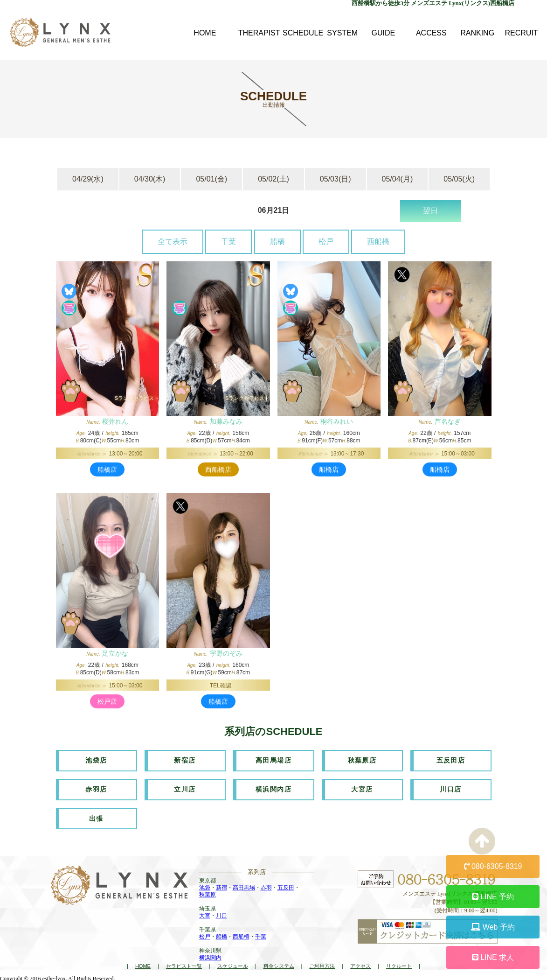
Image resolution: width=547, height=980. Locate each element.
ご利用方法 (322, 964)
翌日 (430, 211)
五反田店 (451, 760)
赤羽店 (96, 789)
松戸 (326, 241)
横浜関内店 (273, 789)
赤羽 (266, 886)
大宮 (205, 914)
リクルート (399, 964)
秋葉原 (208, 893)
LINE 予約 (493, 897)
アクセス (360, 964)
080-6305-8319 (493, 866)
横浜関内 (210, 956)
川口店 (450, 789)
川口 (222, 914)
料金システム (279, 964)
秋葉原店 (362, 760)
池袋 (205, 886)
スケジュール (233, 964)
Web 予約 (493, 927)
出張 (96, 817)
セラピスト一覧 (184, 964)
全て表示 (173, 241)
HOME (143, 964)
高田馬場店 (273, 760)
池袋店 (96, 760)
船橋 (277, 241)
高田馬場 (244, 886)
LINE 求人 (493, 957)
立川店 (185, 789)
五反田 (286, 886)
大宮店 (362, 789)
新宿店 (185, 760)
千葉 (228, 241)
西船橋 (378, 241)
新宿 (222, 886)
